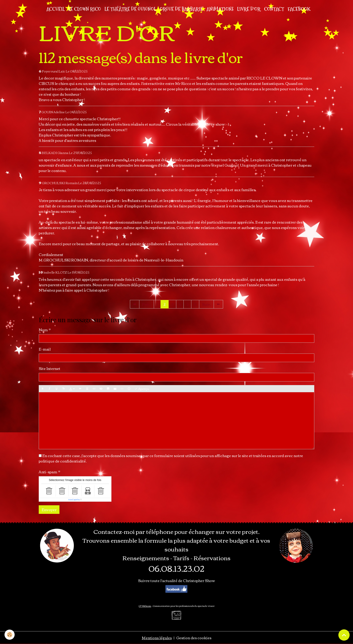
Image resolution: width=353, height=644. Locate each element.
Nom (43, 330)
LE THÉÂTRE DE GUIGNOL (130, 9)
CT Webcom (145, 606)
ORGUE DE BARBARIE (181, 9)
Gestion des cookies (194, 638)
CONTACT (274, 9)
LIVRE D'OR (249, 9)
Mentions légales (157, 638)
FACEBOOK (299, 9)
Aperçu (142, 389)
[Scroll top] (344, 635)
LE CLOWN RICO (85, 9)
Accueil (55, 9)
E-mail (45, 349)
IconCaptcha (74, 500)
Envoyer (49, 510)
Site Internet (50, 368)
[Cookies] (10, 635)
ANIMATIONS (220, 9)
